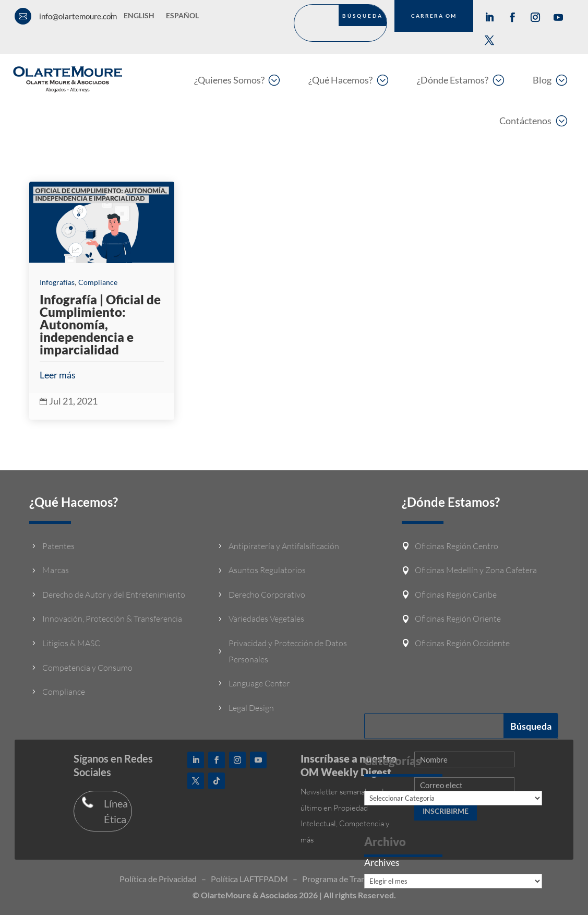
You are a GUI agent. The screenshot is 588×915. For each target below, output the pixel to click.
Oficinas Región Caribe (456, 595)
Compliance (98, 282)
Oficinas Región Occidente (462, 643)
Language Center (259, 683)
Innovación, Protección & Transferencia (112, 619)
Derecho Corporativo (267, 595)
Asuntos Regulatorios (267, 570)
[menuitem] (237, 80)
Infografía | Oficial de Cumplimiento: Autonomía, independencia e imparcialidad (100, 324)
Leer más (58, 375)
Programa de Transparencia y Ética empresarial (386, 879)
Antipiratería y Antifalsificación (284, 546)
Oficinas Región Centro (457, 546)
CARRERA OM (434, 16)
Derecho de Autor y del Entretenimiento (114, 595)
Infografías (57, 282)
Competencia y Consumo (87, 668)
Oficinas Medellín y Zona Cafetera (476, 570)
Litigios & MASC (71, 643)
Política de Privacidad (158, 879)
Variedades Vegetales (266, 619)
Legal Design (251, 708)
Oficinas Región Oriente (458, 619)
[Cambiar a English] (139, 18)
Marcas (56, 570)
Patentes (58, 546)
